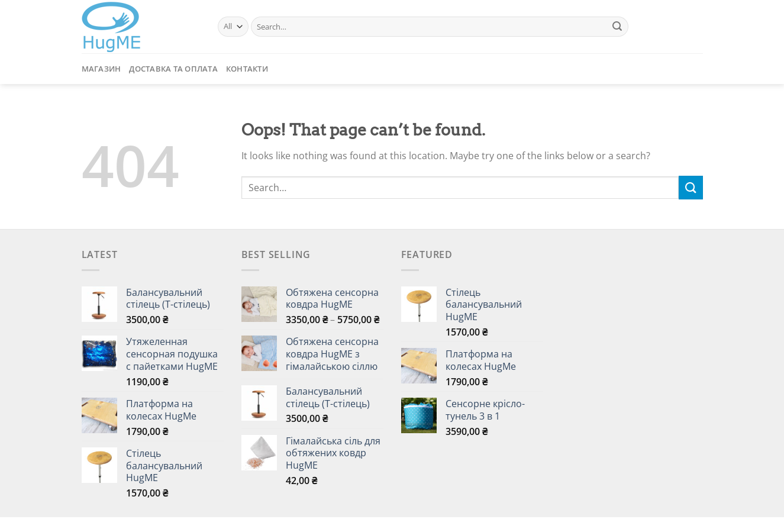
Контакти (247, 69)
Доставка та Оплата (173, 69)
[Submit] (617, 27)
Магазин (101, 69)
